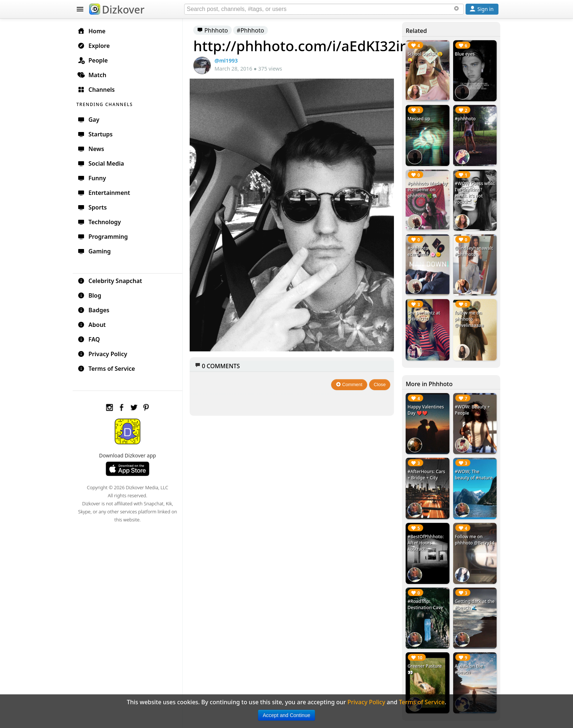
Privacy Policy (102, 354)
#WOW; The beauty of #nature (474, 475)
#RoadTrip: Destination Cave (425, 604)
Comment (349, 384)
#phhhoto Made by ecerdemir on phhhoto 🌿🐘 (427, 190)
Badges (93, 310)
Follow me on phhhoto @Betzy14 (475, 540)
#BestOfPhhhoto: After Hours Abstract (426, 543)
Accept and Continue (286, 715)
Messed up (419, 119)
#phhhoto (465, 119)
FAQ (89, 339)
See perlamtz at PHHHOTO (424, 316)
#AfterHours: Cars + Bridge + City (426, 475)
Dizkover (117, 10)
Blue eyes (465, 54)
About (92, 325)
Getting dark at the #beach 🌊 (475, 604)
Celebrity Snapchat (110, 281)
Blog (89, 295)
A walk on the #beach (469, 669)
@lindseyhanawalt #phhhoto (474, 251)
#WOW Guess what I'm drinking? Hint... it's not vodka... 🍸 (475, 193)
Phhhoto (212, 30)
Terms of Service (106, 369)
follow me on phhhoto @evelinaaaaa (469, 319)
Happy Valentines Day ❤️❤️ (426, 410)
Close (380, 384)
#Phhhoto (251, 30)
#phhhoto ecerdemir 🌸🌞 (424, 251)
